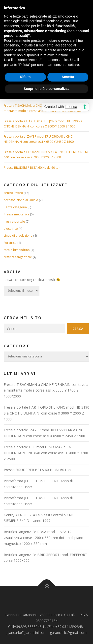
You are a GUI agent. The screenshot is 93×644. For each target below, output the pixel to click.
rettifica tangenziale (18, 257)
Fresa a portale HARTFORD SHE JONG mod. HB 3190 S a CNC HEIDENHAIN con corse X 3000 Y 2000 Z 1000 (46, 413)
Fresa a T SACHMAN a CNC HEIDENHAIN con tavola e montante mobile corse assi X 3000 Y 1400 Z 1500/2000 (46, 390)
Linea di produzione (18, 236)
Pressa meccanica (16, 214)
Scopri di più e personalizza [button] (46, 89)
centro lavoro (13, 193)
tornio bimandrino (17, 250)
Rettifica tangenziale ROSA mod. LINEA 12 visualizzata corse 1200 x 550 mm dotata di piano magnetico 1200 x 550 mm (44, 538)
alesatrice (11, 229)
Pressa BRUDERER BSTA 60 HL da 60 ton (32, 168)
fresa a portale (14, 221)
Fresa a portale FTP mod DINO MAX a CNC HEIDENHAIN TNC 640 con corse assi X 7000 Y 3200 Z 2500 (46, 453)
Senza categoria (15, 207)
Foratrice (10, 243)
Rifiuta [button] (25, 77)
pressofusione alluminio (21, 200)
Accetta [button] (68, 77)
